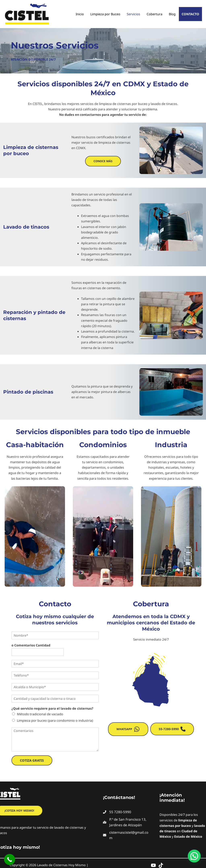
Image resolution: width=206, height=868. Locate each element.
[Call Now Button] (10, 859)
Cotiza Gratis (32, 760)
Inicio (80, 14)
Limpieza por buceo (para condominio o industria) (55, 720)
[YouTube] (153, 865)
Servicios (133, 14)
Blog (172, 14)
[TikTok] (161, 865)
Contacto (190, 14)
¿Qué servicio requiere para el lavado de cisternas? (52, 709)
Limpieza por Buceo (105, 14)
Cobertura (154, 14)
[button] (103, 161)
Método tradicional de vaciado (40, 714)
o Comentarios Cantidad (31, 645)
